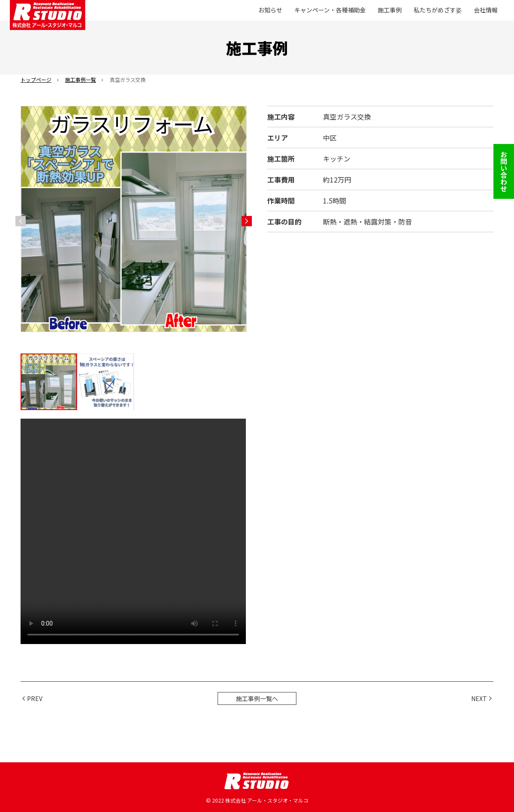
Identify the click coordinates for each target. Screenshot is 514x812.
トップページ (36, 79)
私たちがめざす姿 (438, 10)
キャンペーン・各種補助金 (330, 10)
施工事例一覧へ (257, 698)
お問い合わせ (504, 171)
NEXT (479, 698)
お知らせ (270, 10)
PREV (35, 698)
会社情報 (486, 10)
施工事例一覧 (81, 79)
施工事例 (390, 10)
